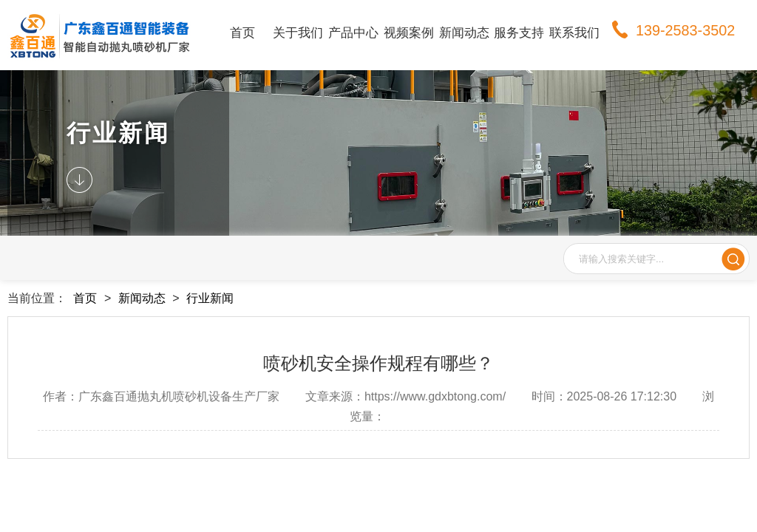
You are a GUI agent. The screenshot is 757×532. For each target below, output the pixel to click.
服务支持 (519, 33)
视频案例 (409, 33)
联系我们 (574, 33)
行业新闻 (210, 298)
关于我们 (298, 33)
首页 (242, 33)
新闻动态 (464, 33)
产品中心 (353, 33)
